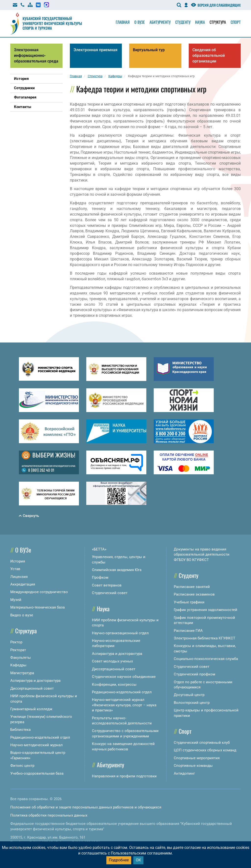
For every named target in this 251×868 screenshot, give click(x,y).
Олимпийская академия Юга (117, 570)
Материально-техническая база (38, 607)
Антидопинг (184, 773)
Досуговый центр (189, 695)
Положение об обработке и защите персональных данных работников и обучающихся (86, 807)
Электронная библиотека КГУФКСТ (205, 638)
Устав (15, 569)
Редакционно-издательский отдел (40, 737)
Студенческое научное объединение (124, 677)
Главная (123, 22)
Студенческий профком (195, 674)
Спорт (236, 22)
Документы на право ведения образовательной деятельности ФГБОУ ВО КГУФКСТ (202, 555)
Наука (200, 22)
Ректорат (18, 650)
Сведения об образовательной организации (209, 55)
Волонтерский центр (192, 703)
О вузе (140, 22)
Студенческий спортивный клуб (202, 743)
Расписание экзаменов (194, 594)
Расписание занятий (192, 587)
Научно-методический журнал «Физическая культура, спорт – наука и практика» (124, 705)
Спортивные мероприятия (197, 758)
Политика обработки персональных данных (49, 815)
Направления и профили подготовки (124, 776)
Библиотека (20, 730)
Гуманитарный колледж (31, 709)
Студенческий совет (110, 593)
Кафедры (18, 665)
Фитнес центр (22, 766)
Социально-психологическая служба (206, 659)
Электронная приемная (95, 50)
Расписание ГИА (188, 631)
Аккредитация (23, 584)
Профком (100, 577)
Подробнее (119, 860)
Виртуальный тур (149, 50)
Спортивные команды (193, 766)
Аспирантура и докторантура (35, 681)
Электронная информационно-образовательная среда (36, 55)
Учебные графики (189, 602)
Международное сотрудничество (39, 592)
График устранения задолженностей (206, 610)
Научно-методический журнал (37, 745)
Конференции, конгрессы (114, 685)
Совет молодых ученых (112, 661)
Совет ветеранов (107, 585)
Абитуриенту (160, 22)
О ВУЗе (23, 550)
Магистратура (22, 673)
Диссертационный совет (32, 688)
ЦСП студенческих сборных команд (205, 750)
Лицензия (19, 577)
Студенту (183, 22)
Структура (218, 22)
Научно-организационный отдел (120, 633)
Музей (16, 600)
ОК (138, 860)
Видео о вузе (22, 615)
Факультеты (21, 658)
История (18, 561)
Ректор (16, 642)
